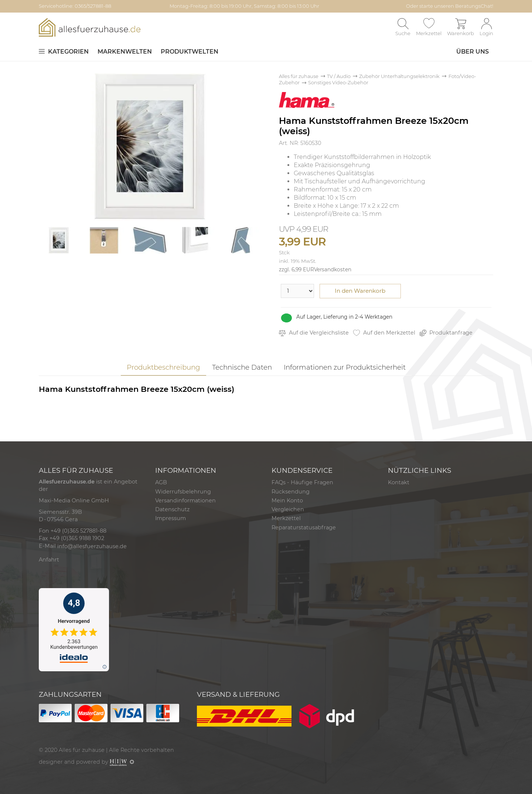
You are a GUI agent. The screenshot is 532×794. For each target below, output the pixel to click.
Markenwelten (125, 52)
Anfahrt (49, 560)
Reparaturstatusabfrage (304, 527)
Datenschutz (172, 509)
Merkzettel (286, 518)
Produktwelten (190, 52)
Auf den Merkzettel (384, 333)
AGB (161, 482)
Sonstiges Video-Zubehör (338, 83)
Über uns (473, 52)
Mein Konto (287, 501)
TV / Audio (339, 76)
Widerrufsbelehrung (183, 492)
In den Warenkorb (360, 291)
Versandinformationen (185, 501)
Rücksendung (291, 492)
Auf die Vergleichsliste (314, 333)
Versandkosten (333, 269)
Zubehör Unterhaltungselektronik (399, 76)
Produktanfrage (446, 333)
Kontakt (399, 482)
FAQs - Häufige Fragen (302, 482)
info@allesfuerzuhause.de (92, 546)
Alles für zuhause (299, 76)
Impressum (170, 518)
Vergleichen (288, 509)
